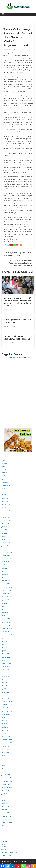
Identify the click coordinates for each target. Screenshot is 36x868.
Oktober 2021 (6, 670)
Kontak (4, 850)
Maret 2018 (5, 806)
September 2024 (7, 558)
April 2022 (5, 651)
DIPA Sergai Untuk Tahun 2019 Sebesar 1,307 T (17, 321)
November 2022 (7, 628)
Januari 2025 (6, 546)
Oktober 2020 (6, 708)
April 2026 (5, 498)
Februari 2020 (6, 733)
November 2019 (7, 743)
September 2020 (7, 711)
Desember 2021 (7, 663)
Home (3, 844)
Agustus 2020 (6, 714)
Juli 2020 (4, 717)
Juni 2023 (5, 606)
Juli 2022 (4, 641)
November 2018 (7, 781)
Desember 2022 (7, 625)
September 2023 (7, 597)
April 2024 (5, 574)
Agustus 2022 (6, 638)
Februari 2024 (6, 581)
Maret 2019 (5, 768)
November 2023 (7, 590)
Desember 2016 (7, 822)
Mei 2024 (4, 571)
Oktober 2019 (6, 746)
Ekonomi (7, 25)
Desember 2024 (7, 549)
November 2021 (7, 667)
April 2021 (5, 689)
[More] (21, 245)
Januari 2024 (6, 584)
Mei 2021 (4, 686)
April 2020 (5, 727)
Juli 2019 (4, 756)
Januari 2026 (6, 508)
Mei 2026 (4, 495)
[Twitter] (8, 245)
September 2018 (7, 787)
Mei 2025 (4, 533)
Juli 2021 (4, 679)
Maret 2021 (5, 692)
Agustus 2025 (6, 524)
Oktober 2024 (6, 555)
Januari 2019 (6, 775)
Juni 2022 (5, 644)
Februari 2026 (6, 504)
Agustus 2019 (6, 752)
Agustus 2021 (6, 676)
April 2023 (5, 613)
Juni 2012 (5, 826)
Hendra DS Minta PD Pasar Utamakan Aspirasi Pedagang (17, 338)
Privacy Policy (6, 855)
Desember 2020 (7, 702)
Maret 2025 (5, 539)
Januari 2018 (6, 813)
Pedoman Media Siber (9, 852)
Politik (3, 476)
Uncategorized (6, 485)
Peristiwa (4, 473)
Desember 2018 (7, 778)
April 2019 (5, 765)
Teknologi (5, 482)
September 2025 (7, 520)
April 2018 (5, 803)
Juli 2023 (4, 603)
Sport (3, 479)
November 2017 (7, 819)
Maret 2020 (5, 730)
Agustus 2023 (6, 600)
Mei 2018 (4, 800)
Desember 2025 (7, 511)
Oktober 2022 (6, 632)
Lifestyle (4, 470)
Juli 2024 (4, 565)
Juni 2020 (5, 721)
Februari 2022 (6, 657)
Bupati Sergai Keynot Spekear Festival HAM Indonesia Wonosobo (16, 254)
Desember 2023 (7, 587)
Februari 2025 (6, 543)
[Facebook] (5, 245)
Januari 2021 (6, 698)
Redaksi (4, 858)
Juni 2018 (5, 797)
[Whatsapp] (15, 245)
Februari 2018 (6, 810)
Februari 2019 (6, 772)
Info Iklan (4, 847)
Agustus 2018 (6, 791)
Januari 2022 (6, 660)
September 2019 (7, 749)
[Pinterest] (11, 245)
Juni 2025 (5, 530)
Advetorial (5, 457)
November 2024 (7, 552)
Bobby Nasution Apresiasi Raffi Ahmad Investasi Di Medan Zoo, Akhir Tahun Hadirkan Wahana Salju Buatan (18, 302)
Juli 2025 (4, 527)
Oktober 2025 (6, 517)
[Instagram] (18, 245)
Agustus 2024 (6, 562)
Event (3, 466)
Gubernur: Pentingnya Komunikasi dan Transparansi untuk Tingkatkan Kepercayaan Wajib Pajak (19, 263)
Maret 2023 (5, 616)
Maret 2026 (5, 501)
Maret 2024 (5, 578)
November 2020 (7, 705)
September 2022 (7, 635)
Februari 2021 (6, 695)
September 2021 (7, 673)
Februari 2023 (6, 619)
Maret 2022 (5, 654)
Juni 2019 (5, 759)
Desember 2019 (7, 740)
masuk (13, 358)
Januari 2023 (6, 622)
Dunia (3, 460)
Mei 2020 (4, 724)
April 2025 (5, 536)
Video (3, 489)
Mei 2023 (4, 609)
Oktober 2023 (6, 593)
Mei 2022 (4, 648)
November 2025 (7, 514)
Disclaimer (5, 841)
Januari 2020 (6, 737)
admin (20, 49)
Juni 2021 (5, 682)
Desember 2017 (7, 816)
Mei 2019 (4, 762)
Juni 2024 (5, 568)
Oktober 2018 (6, 784)
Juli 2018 (4, 794)
